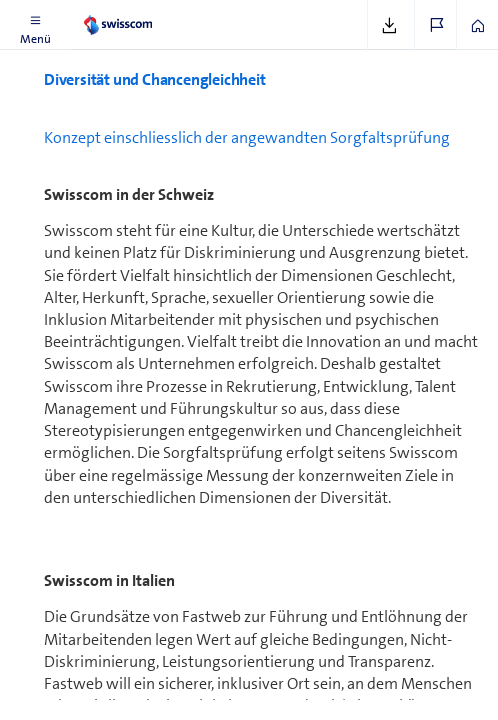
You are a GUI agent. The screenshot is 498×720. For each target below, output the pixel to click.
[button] (35, 25)
